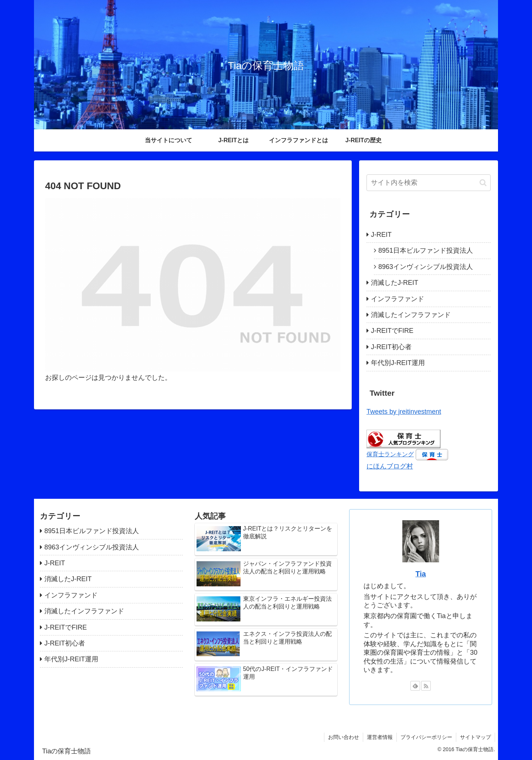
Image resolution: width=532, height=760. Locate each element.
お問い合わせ (344, 737)
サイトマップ (475, 737)
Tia (420, 574)
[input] (429, 183)
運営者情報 (380, 737)
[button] (483, 183)
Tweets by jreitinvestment (404, 412)
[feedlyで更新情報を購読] (415, 686)
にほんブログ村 (390, 466)
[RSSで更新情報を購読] (426, 686)
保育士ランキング (390, 454)
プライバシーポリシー (426, 737)
